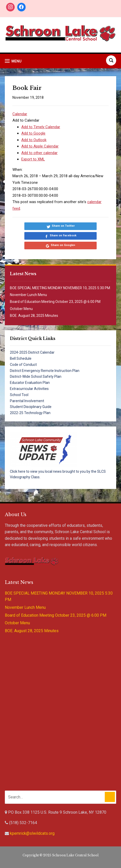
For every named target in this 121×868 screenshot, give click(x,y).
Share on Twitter (63, 226)
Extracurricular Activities (29, 389)
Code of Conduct (23, 365)
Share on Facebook (63, 235)
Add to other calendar (39, 153)
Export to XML (33, 159)
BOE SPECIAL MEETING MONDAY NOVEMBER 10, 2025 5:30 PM (60, 288)
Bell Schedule (21, 358)
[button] (26, 120)
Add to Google (33, 133)
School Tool (19, 395)
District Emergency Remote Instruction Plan (45, 371)
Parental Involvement (27, 401)
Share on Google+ (63, 245)
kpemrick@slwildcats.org (32, 833)
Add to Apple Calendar (40, 146)
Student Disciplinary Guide (31, 407)
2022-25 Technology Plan (30, 413)
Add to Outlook (34, 140)
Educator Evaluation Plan (30, 383)
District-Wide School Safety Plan (36, 376)
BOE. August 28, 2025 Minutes (34, 316)
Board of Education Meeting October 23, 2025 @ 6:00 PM (55, 302)
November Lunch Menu (28, 295)
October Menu (21, 309)
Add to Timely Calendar (41, 127)
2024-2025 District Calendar (32, 352)
